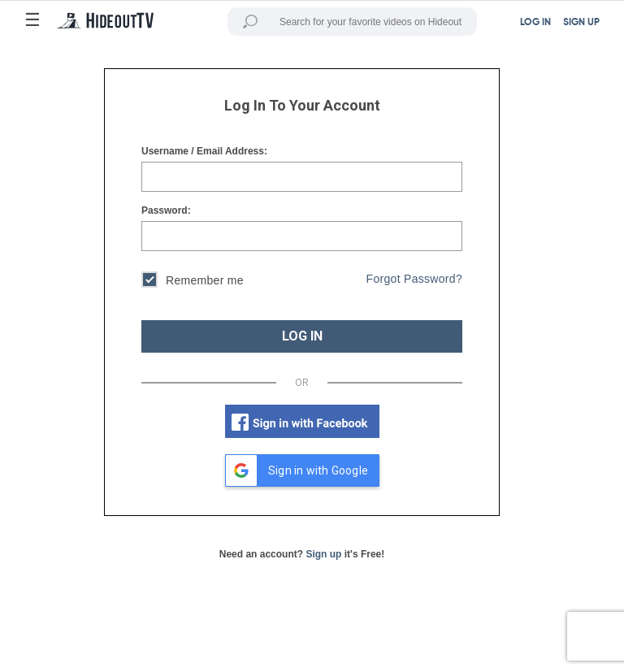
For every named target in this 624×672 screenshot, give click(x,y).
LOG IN (302, 336)
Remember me (193, 282)
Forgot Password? (414, 279)
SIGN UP (581, 23)
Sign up (323, 554)
